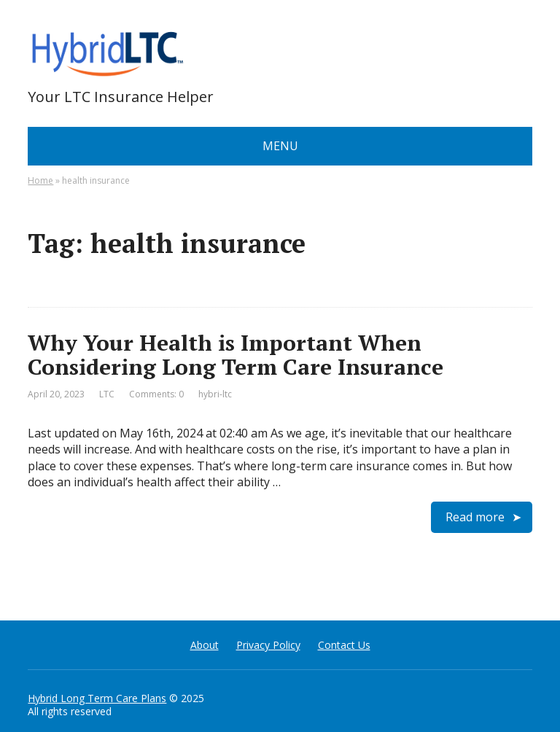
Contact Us (344, 645)
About (205, 645)
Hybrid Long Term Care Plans (97, 698)
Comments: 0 (156, 394)
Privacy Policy (268, 645)
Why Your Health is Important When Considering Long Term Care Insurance (236, 355)
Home (40, 180)
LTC (107, 394)
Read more (475, 517)
